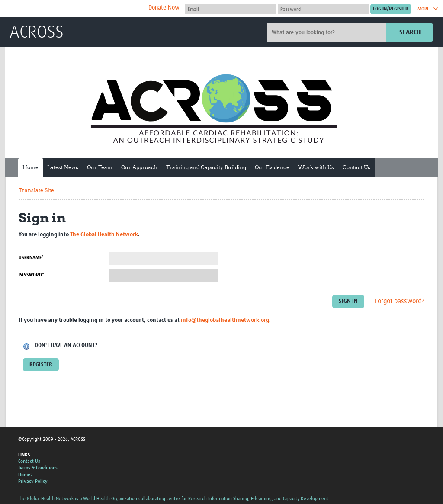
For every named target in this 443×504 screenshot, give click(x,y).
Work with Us (316, 167)
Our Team (100, 167)
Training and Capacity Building (206, 167)
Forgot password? (400, 301)
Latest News (63, 167)
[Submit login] (391, 9)
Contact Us (356, 167)
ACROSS (37, 33)
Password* (31, 275)
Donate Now (164, 8)
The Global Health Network (74, 9)
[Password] (323, 9)
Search (410, 32)
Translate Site (36, 190)
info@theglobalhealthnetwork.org (225, 320)
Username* (31, 258)
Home (30, 167)
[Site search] (328, 32)
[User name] (231, 9)
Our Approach (139, 167)
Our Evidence (272, 167)
